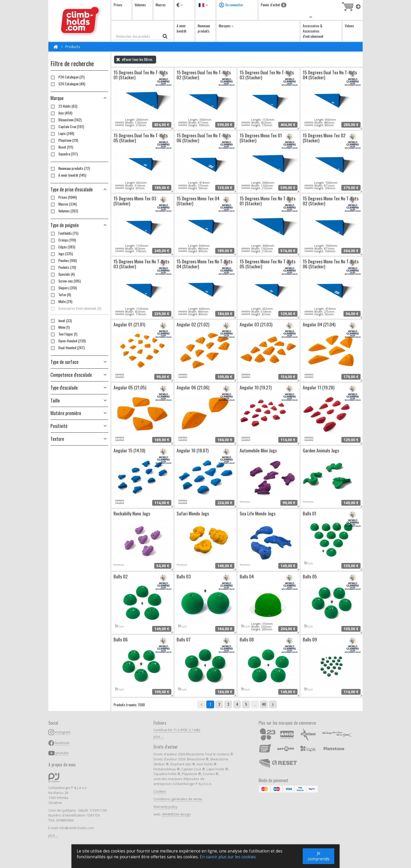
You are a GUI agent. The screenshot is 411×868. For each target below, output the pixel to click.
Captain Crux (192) (67, 127)
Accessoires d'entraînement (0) (76, 308)
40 (264, 704)
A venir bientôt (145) (68, 175)
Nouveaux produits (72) (70, 168)
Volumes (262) (64, 211)
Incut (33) (61, 321)
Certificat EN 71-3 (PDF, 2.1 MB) (177, 730)
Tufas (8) (61, 295)
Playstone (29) (64, 140)
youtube (62, 753)
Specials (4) (63, 274)
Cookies (160, 791)
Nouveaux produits (204, 28)
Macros (161, 5)
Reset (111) (62, 147)
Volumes (140, 5)
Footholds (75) (64, 233)
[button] (79, 190)
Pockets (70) (63, 267)
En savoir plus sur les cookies (228, 858)
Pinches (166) (64, 260)
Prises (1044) (64, 197)
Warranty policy (165, 807)
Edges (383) (63, 247)
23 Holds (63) (64, 106)
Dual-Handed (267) (68, 348)
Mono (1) (60, 327)
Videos (349, 26)
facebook (62, 743)
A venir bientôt (182, 28)
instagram (63, 732)
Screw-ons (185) (66, 281)
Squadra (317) (64, 154)
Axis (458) (61, 113)
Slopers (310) (64, 288)
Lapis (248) (62, 133)
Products (73, 47)
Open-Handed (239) (68, 341)
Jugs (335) (62, 254)
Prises (118, 5)
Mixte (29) (61, 301)
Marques (226, 26)
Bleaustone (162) (66, 120)
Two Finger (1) (64, 334)
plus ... (53, 835)
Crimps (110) (63, 240)
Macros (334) (64, 204)
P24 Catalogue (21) (68, 77)
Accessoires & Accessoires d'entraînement (313, 31)
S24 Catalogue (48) (68, 84)
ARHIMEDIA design (176, 814)
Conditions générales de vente (178, 799)
